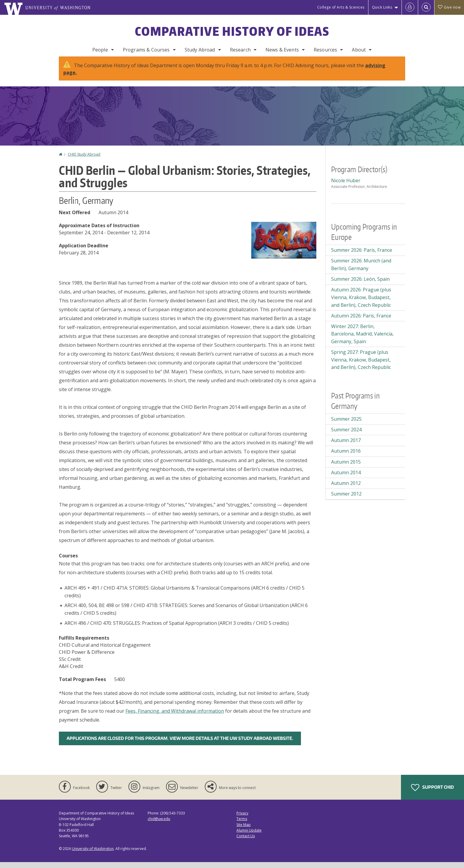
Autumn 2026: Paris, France (361, 322)
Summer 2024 (346, 435)
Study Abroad (200, 50)
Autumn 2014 (346, 478)
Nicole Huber (346, 186)
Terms (242, 825)
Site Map (244, 831)
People (100, 50)
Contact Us (246, 842)
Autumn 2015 (346, 468)
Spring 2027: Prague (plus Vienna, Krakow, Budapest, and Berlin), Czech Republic (361, 366)
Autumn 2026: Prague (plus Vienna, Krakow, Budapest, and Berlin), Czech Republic (361, 303)
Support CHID (432, 793)
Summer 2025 (346, 425)
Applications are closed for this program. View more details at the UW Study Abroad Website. (180, 744)
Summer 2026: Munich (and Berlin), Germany (361, 270)
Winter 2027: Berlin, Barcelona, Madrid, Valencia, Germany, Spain (362, 340)
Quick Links (382, 7)
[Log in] (410, 7)
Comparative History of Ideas (232, 31)
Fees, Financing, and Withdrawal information (175, 717)
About (359, 50)
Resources (325, 50)
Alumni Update (249, 836)
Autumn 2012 (346, 489)
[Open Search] (426, 7)
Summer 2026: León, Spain (360, 285)
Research (240, 50)
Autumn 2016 (346, 457)
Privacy (242, 819)
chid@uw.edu (159, 825)
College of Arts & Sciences (341, 7)
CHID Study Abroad (84, 160)
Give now (449, 7)
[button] (284, 246)
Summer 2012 (346, 500)
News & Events (282, 50)
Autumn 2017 (346, 446)
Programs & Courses (146, 50)
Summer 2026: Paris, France (362, 256)
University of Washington (93, 855)
